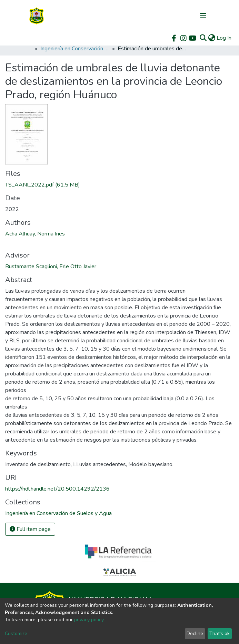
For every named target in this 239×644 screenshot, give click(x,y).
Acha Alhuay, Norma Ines (35, 234)
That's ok (220, 633)
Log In (224, 38)
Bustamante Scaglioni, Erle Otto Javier (51, 266)
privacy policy (89, 620)
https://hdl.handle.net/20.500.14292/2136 (57, 489)
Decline (195, 633)
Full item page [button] (30, 529)
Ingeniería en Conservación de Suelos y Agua (75, 49)
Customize (16, 633)
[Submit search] (203, 38)
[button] (212, 38)
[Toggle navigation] (203, 16)
